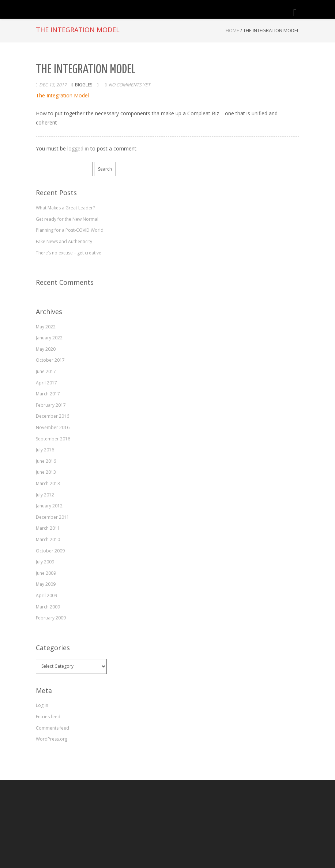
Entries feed (48, 717)
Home (232, 30)
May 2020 (46, 349)
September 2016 (53, 439)
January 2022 (49, 338)
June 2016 (46, 461)
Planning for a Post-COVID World (70, 230)
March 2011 (48, 528)
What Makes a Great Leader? (65, 208)
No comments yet (129, 85)
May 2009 (46, 584)
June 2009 (46, 573)
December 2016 (52, 416)
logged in (78, 148)
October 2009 (50, 551)
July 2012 (45, 495)
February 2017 (51, 405)
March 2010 (48, 539)
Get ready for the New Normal (67, 219)
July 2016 (45, 450)
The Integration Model (62, 95)
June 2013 (46, 472)
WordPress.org (52, 739)
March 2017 (48, 394)
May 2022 (46, 327)
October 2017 (50, 360)
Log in (42, 705)
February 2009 (51, 618)
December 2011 (52, 517)
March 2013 (48, 483)
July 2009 (45, 562)
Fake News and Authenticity (64, 241)
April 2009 (46, 595)
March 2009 (48, 607)
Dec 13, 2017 (53, 85)
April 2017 (46, 383)
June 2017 (46, 371)
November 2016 (53, 427)
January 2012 (49, 506)
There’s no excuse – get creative (69, 253)
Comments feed (52, 728)
